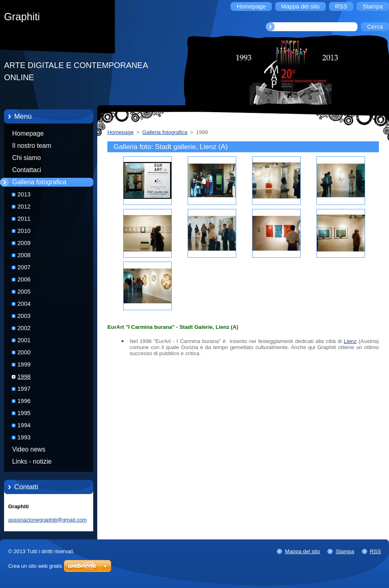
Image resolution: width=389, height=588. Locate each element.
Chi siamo (27, 158)
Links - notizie (32, 461)
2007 (24, 267)
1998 (24, 377)
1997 (24, 389)
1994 (24, 425)
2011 (24, 219)
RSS (375, 551)
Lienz (350, 341)
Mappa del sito (302, 551)
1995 (24, 413)
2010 (24, 231)
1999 (24, 364)
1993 (24, 437)
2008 (24, 255)
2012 (24, 207)
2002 (24, 328)
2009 (24, 243)
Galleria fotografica (39, 182)
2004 (24, 304)
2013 (24, 194)
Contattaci (27, 170)
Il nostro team (32, 146)
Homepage (28, 133)
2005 (24, 292)
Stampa (345, 551)
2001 (24, 340)
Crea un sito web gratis (35, 566)
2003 (24, 316)
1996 (24, 401)
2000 (24, 352)
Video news (29, 449)
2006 (24, 279)
